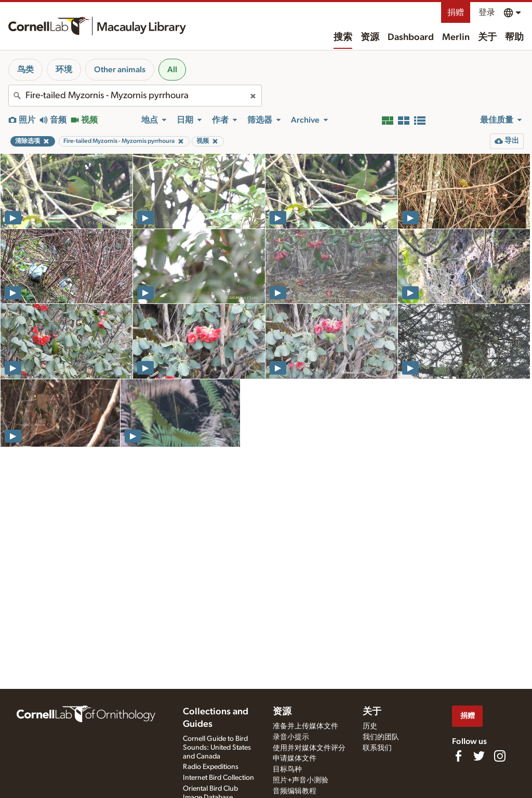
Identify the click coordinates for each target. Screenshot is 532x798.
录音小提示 (291, 737)
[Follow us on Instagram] (500, 756)
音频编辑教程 (295, 791)
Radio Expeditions (211, 767)
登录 (487, 12)
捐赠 (456, 12)
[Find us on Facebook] (458, 756)
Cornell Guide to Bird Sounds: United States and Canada (217, 748)
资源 (370, 37)
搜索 (343, 37)
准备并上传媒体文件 (305, 726)
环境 (64, 70)
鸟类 (25, 70)
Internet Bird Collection (218, 778)
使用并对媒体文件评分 (309, 748)
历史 (370, 726)
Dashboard (411, 37)
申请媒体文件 (295, 759)
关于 (487, 37)
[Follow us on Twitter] (479, 756)
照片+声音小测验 (301, 780)
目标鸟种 (287, 769)
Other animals (120, 70)
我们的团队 (381, 737)
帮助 (514, 37)
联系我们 (377, 748)
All (172, 70)
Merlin (456, 37)
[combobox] (135, 96)
